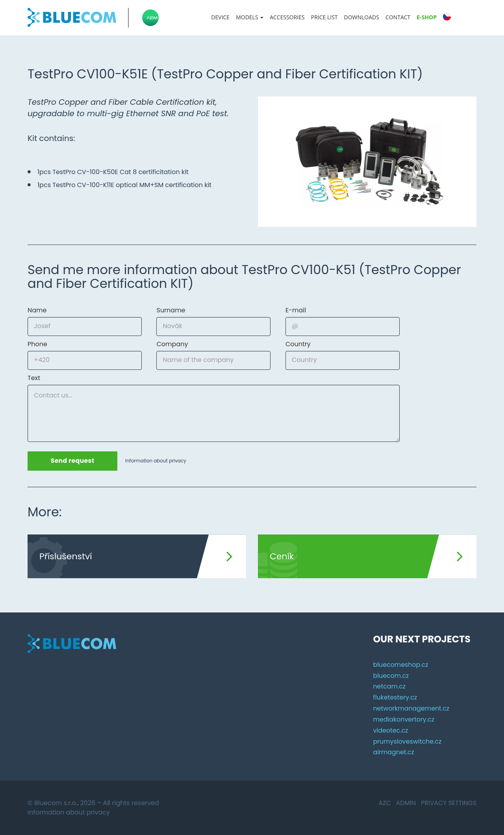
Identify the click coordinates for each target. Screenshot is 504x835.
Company (172, 344)
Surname (171, 310)
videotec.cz (391, 730)
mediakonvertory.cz (404, 719)
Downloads (362, 17)
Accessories (287, 17)
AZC (384, 803)
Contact (398, 17)
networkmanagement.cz (411, 708)
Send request (73, 461)
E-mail (296, 310)
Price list (324, 17)
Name (37, 310)
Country (298, 344)
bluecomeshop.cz (401, 664)
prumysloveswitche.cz (407, 741)
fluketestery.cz (395, 697)
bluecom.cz (391, 675)
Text (34, 378)
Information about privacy (157, 461)
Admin (405, 803)
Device (220, 17)
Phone (37, 344)
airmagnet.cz (394, 752)
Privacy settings (448, 803)
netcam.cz (389, 686)
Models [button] (250, 17)
